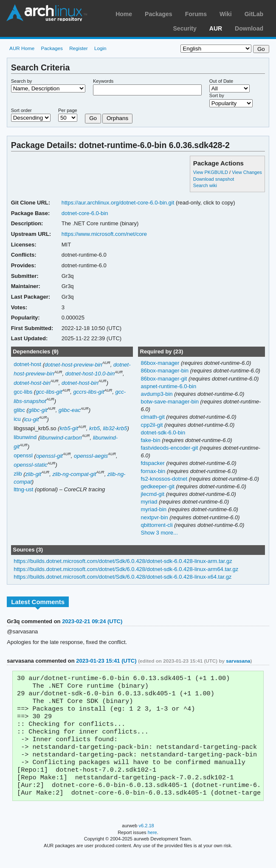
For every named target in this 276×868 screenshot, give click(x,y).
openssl (23, 456)
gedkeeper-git (158, 486)
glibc (19, 410)
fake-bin (151, 440)
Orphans (117, 118)
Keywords (103, 81)
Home (124, 14)
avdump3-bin (157, 394)
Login (100, 48)
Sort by (217, 95)
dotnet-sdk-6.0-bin (163, 433)
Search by (22, 81)
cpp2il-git (152, 425)
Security (185, 28)
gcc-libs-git (49, 392)
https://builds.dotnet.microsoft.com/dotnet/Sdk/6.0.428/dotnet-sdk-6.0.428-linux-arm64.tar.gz (126, 569)
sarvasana (238, 661)
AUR (216, 28)
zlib (18, 474)
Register (79, 48)
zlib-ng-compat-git (74, 474)
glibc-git (38, 410)
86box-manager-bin (165, 371)
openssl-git (49, 456)
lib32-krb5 (115, 428)
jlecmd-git (153, 494)
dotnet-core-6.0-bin (85, 213)
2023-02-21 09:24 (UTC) (92, 621)
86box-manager (161, 363)
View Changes (247, 172)
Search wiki (205, 185)
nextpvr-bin (155, 517)
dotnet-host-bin (32, 383)
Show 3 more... (159, 533)
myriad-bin (154, 509)
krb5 (94, 428)
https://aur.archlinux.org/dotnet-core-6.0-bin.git (118, 203)
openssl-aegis (91, 456)
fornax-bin (153, 471)
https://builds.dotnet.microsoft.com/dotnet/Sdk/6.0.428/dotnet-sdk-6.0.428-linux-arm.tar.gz (123, 561)
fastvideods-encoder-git (170, 448)
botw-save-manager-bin (170, 402)
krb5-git (69, 428)
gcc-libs (23, 392)
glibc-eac (70, 410)
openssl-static (30, 465)
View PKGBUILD (211, 172)
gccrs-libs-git (89, 392)
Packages (159, 14)
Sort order (21, 110)
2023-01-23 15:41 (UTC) (106, 661)
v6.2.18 (146, 839)
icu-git (32, 419)
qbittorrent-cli (157, 525)
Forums (196, 14)
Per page (68, 110)
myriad (150, 502)
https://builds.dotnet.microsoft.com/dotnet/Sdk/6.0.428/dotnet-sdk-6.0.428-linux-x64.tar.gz (123, 577)
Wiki (226, 14)
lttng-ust (23, 489)
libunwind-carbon (61, 438)
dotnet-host (27, 365)
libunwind (25, 438)
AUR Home (22, 48)
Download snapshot (214, 179)
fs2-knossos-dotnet (165, 479)
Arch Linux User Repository (47, 13)
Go (93, 118)
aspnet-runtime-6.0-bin (168, 386)
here (152, 846)
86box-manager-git (165, 379)
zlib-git (34, 474)
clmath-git (153, 417)
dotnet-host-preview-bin (73, 365)
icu (17, 419)
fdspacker (153, 463)
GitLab (254, 14)
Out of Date (221, 81)
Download (249, 28)
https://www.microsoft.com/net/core (104, 234)
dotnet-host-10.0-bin (90, 374)
